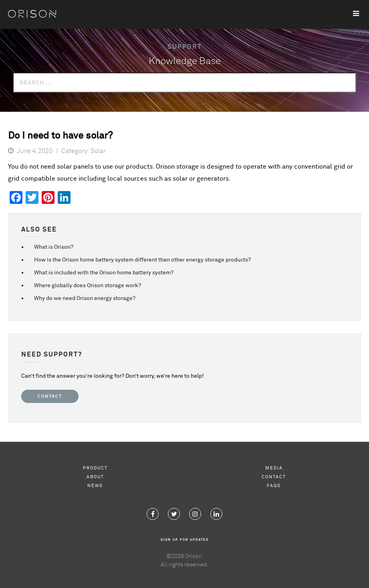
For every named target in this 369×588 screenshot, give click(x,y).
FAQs (274, 486)
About (95, 477)
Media (274, 468)
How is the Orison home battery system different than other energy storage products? (142, 260)
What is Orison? (54, 247)
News (95, 486)
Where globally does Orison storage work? (88, 286)
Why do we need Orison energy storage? (85, 298)
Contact (50, 396)
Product (95, 468)
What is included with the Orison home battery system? (104, 273)
